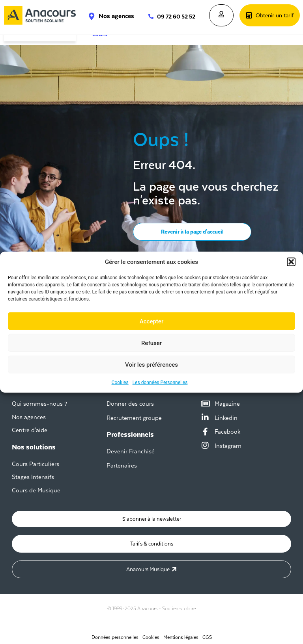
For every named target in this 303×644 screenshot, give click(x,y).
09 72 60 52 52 (176, 17)
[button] (291, 262)
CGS (207, 634)
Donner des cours (130, 404)
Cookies (120, 382)
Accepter (151, 321)
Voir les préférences (151, 364)
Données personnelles (115, 634)
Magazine (227, 404)
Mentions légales (181, 634)
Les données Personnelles (160, 382)
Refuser (151, 343)
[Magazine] (205, 404)
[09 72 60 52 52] (147, 16)
